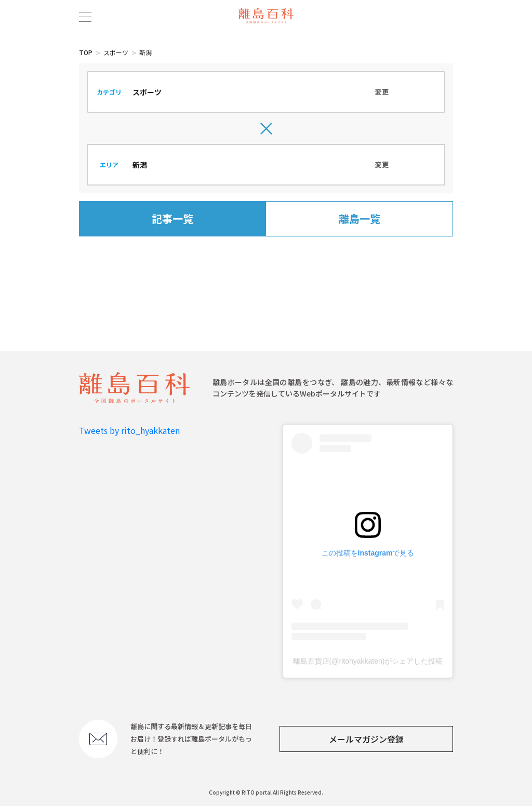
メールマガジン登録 (366, 739)
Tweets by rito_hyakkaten (129, 430)
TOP (86, 52)
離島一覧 (360, 219)
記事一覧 (172, 219)
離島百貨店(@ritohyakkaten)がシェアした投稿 (368, 661)
